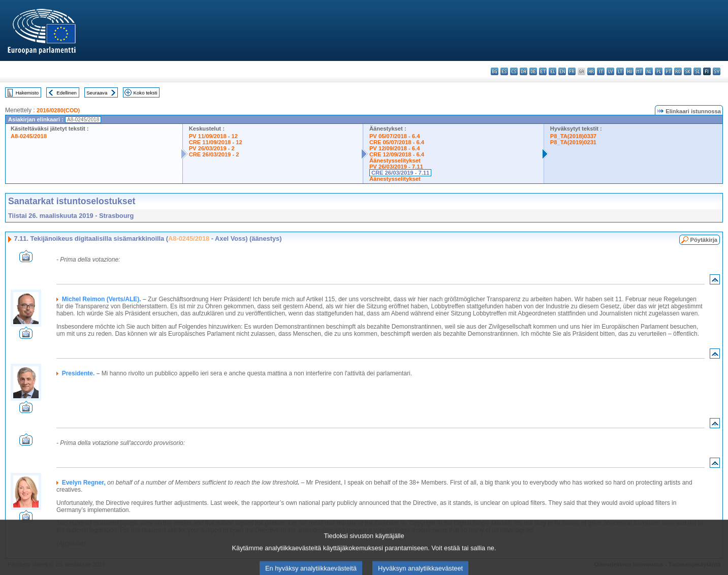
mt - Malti (639, 71)
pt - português (668, 71)
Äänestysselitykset (395, 161)
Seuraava (97, 93)
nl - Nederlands (649, 71)
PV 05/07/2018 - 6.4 (395, 136)
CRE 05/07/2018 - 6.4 (397, 142)
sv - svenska (717, 71)
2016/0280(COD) (58, 110)
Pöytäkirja (704, 240)
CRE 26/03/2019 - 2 (214, 154)
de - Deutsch (533, 71)
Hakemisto (27, 93)
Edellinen (66, 93)
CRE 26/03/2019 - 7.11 (400, 173)
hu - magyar (630, 71)
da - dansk (524, 71)
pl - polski (659, 71)
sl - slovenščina (697, 71)
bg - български (495, 71)
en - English (562, 71)
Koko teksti (146, 93)
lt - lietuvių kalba (620, 71)
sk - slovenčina (688, 71)
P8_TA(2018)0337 (573, 136)
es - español (504, 71)
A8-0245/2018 (29, 136)
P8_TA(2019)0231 (573, 142)
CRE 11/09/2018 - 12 (216, 142)
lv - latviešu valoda (610, 71)
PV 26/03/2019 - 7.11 (396, 167)
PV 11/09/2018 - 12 (213, 136)
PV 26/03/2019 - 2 (212, 148)
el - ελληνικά (552, 71)
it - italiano (601, 71)
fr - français (572, 71)
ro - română (678, 71)
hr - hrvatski (591, 71)
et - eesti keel (543, 71)
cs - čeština (514, 71)
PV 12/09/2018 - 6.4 (395, 148)
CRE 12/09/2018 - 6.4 (397, 154)
